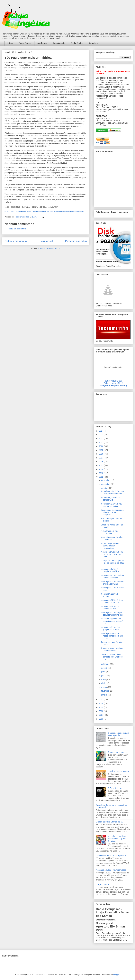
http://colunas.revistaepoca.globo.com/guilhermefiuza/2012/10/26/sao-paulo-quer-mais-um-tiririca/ (44, 211)
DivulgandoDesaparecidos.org (113, 385)
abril (103, 683)
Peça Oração (59, 43)
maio (104, 679)
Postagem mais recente (16, 241)
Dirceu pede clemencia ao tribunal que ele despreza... (112, 512)
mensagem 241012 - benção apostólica (110, 570)
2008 (101, 711)
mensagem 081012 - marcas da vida (110, 607)
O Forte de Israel (115, 788)
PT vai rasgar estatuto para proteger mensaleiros (110, 546)
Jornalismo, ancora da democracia (111, 499)
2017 (101, 458)
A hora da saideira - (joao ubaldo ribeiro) (112, 649)
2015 (101, 465)
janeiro (104, 695)
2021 (101, 442)
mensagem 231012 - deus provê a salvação (112, 576)
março (104, 687)
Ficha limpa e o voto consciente (110, 532)
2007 (101, 715)
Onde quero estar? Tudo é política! (111, 855)
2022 (101, 438)
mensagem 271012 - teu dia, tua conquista (112, 505)
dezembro (106, 480)
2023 (101, 435)
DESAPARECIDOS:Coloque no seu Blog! (113, 382)
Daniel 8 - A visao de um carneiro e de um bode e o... (112, 657)
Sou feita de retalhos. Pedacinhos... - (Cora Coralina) (117, 839)
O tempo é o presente (117, 752)
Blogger (116, 974)
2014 (101, 469)
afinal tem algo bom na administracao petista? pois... (112, 621)
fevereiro (105, 691)
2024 (101, 431)
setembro (106, 664)
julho (104, 672)
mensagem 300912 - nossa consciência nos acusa (112, 636)
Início (10, 43)
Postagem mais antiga (76, 241)
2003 (101, 719)
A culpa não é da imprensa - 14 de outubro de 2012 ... (112, 563)
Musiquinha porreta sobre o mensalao (112, 538)
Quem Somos (25, 43)
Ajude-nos (42, 43)
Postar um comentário (17, 229)
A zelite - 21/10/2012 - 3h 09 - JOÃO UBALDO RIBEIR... (112, 554)
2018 (101, 454)
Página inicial (46, 241)
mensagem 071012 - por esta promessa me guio (112, 614)
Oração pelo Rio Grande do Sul (110, 822)
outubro (105, 488)
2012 (101, 477)
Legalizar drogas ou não (118, 771)
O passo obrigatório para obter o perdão (118, 734)
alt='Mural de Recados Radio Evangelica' (113, 179)
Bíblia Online (77, 43)
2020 (101, 446)
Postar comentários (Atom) (49, 248)
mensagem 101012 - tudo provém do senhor (112, 601)
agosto (104, 668)
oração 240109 (102, 884)
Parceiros (94, 43)
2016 (101, 462)
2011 (101, 700)
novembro (106, 484)
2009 (101, 707)
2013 (101, 473)
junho (104, 676)
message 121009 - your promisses (111, 870)
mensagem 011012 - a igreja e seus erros (111, 628)
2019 (101, 450)
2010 (101, 703)
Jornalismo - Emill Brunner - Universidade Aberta (112, 492)
